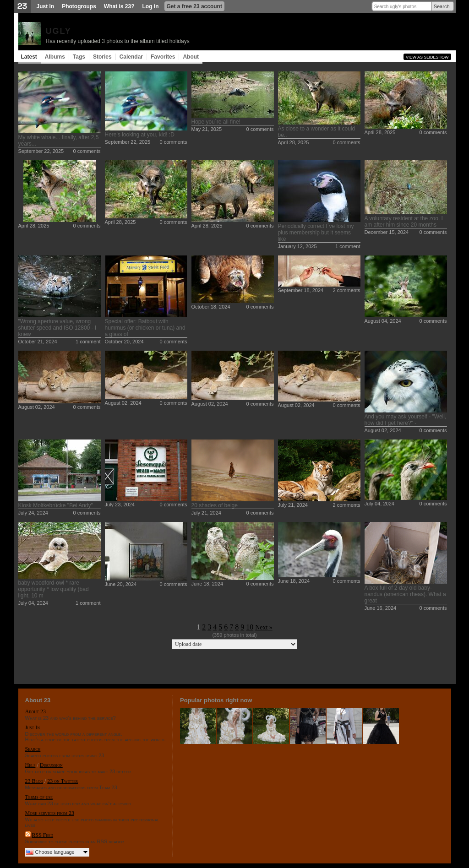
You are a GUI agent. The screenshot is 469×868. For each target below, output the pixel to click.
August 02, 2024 (37, 407)
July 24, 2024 (33, 513)
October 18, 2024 (211, 307)
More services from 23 (50, 813)
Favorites (163, 57)
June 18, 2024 (207, 584)
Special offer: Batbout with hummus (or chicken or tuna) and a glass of (145, 328)
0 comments (87, 151)
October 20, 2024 (124, 342)
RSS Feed (43, 835)
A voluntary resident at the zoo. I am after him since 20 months (404, 222)
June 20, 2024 (121, 584)
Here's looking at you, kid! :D (140, 135)
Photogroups (79, 6)
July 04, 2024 (379, 504)
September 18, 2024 (301, 290)
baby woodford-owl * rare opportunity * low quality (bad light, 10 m (54, 589)
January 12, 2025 (297, 246)
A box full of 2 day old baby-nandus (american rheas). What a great (405, 594)
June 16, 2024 (381, 608)
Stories (102, 57)
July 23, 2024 (120, 505)
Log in (151, 6)
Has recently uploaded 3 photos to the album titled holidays (118, 41)
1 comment (348, 246)
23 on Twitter (63, 781)
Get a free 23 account (194, 6)
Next (261, 627)
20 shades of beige (215, 505)
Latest (29, 57)
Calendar (131, 57)
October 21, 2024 (38, 342)
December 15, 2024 (387, 232)
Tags (79, 57)
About (191, 57)
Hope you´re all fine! (216, 122)
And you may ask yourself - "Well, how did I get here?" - (406, 420)
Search (442, 6)
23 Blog (34, 781)
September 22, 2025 (41, 151)
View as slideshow (427, 57)
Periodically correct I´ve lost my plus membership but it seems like (316, 233)
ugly (59, 30)
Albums (55, 57)
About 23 (35, 711)
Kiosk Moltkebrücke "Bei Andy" (56, 505)
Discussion (51, 765)
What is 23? (119, 6)
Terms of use (39, 797)
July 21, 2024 (206, 513)
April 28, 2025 (294, 142)
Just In (46, 6)
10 (250, 627)
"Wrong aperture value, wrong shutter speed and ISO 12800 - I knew (57, 328)
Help (30, 765)
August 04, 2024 (383, 321)
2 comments (347, 290)
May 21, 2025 (207, 129)
